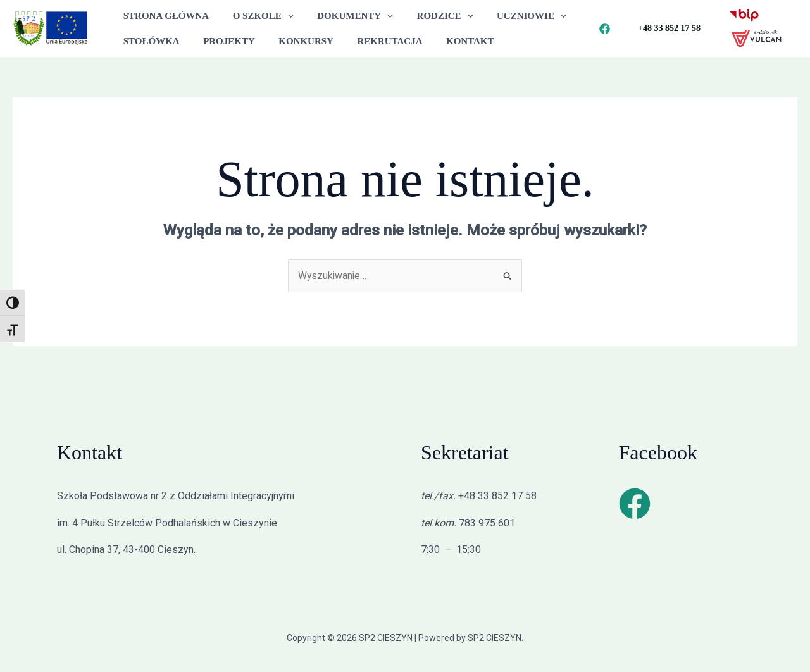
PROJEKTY (222, 41)
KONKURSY (295, 41)
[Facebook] (605, 29)
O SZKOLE (256, 16)
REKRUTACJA (373, 41)
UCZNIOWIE (510, 16)
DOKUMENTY (344, 16)
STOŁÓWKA (149, 41)
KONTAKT (449, 41)
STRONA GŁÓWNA (164, 16)
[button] (281, 16)
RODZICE (428, 16)
